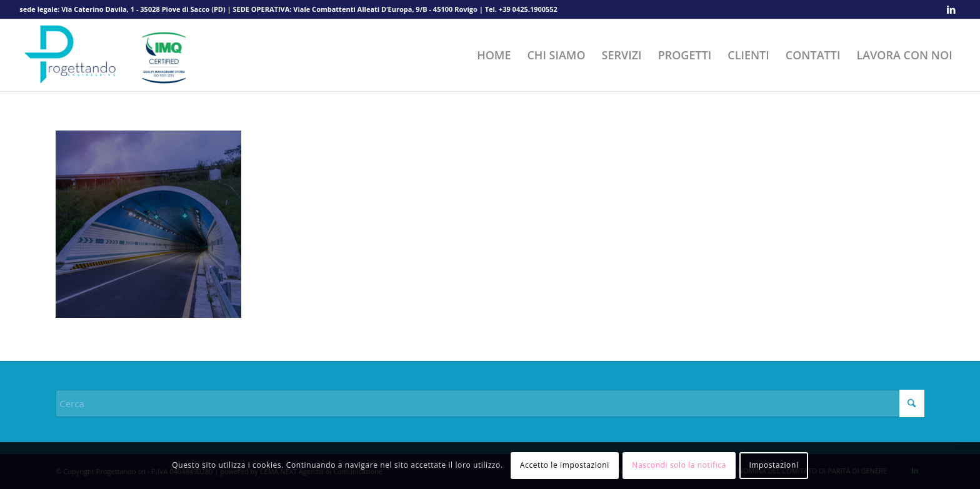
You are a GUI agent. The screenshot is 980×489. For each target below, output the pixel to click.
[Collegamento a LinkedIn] (951, 9)
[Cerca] (490, 403)
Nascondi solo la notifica (679, 465)
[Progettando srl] (113, 55)
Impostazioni (773, 465)
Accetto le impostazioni (565, 465)
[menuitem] (494, 55)
